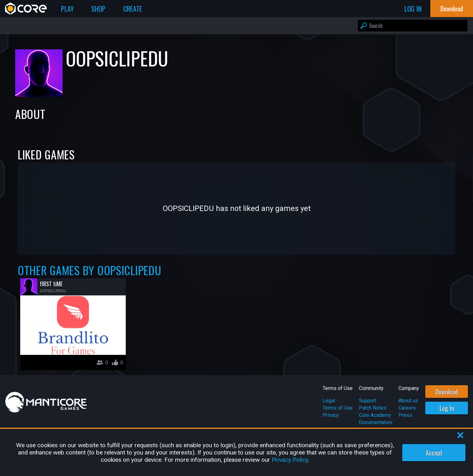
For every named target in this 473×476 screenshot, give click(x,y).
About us (408, 401)
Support (368, 401)
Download (447, 392)
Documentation (376, 422)
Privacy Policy (290, 460)
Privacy (331, 415)
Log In (447, 408)
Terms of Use (338, 408)
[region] (236, 452)
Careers (407, 408)
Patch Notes (373, 408)
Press (405, 415)
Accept (434, 453)
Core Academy (375, 415)
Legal (329, 401)
